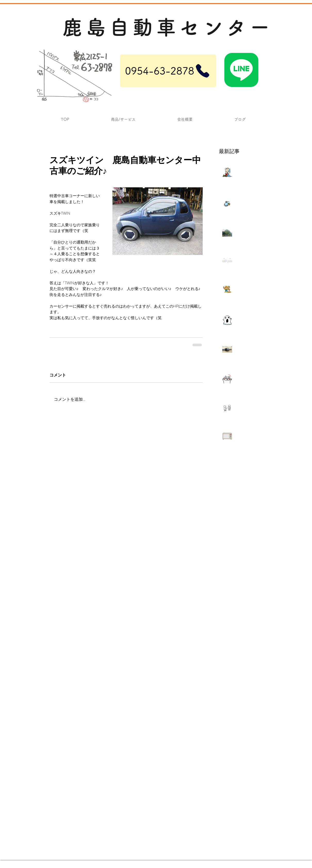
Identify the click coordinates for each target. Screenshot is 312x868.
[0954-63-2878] (168, 71)
